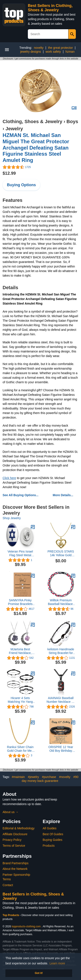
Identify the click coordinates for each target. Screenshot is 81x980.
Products (49, 846)
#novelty (65, 777)
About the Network (15, 869)
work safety (53, 52)
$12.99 (9, 173)
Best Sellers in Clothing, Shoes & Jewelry (50, 8)
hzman (70, 52)
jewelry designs (31, 52)
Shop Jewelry (12, 518)
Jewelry (14, 129)
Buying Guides (53, 840)
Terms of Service (14, 846)
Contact (8, 885)
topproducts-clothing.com (26, 926)
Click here (9, 478)
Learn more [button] (57, 963)
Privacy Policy (12, 840)
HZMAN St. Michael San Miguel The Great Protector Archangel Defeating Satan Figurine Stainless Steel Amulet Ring (36, 148)
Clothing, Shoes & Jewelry (32, 121)
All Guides (50, 828)
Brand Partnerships (16, 863)
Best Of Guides (53, 834)
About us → (10, 812)
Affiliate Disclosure (15, 834)
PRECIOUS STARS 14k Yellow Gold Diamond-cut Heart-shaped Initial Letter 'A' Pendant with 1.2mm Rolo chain (61, 553)
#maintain (18, 777)
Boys (72, 121)
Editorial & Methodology (19, 828)
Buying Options (21, 185)
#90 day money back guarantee (50, 779)
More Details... (63, 495)
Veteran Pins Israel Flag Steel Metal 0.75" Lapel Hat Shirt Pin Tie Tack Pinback (20, 553)
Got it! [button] (39, 973)
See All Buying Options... (21, 495)
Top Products (11, 915)
